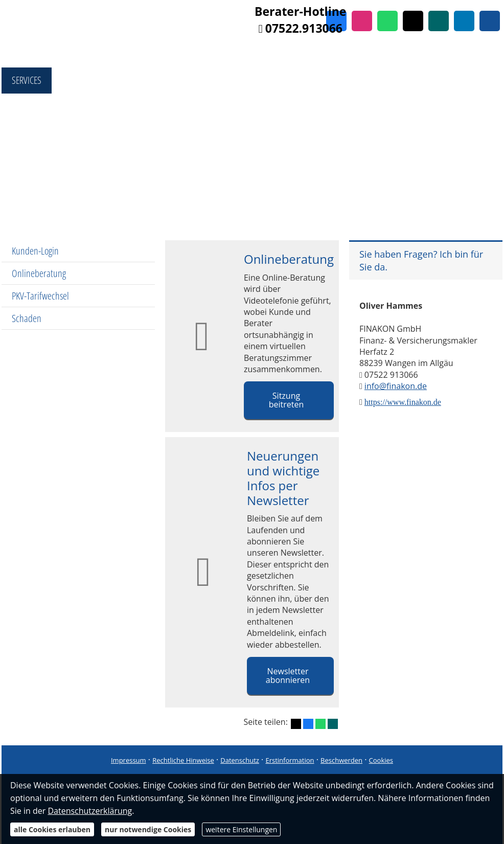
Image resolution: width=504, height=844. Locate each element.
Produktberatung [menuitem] (238, 54)
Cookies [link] (381, 760)
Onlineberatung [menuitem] (39, 273)
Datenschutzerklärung (90, 811)
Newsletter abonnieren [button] (288, 676)
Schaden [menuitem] (27, 318)
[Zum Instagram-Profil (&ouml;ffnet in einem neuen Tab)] (362, 21)
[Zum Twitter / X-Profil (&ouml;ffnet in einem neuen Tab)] (413, 21)
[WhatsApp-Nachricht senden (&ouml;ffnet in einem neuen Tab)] (387, 21)
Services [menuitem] (27, 80)
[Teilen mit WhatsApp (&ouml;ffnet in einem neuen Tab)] (320, 724)
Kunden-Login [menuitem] (35, 251)
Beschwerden (341, 760)
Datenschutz (240, 760)
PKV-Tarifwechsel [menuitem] (40, 296)
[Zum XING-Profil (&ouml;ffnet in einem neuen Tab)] (439, 21)
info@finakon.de (396, 386)
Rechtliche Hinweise (183, 760)
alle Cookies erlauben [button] (52, 829)
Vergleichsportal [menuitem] (154, 54)
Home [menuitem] (26, 54)
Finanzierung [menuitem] (315, 54)
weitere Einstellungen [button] (241, 829)
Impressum (129, 760)
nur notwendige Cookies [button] (148, 829)
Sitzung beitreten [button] (287, 400)
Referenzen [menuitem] (441, 54)
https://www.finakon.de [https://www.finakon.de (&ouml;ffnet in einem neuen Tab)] (403, 402)
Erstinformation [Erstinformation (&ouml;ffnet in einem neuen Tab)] (290, 760)
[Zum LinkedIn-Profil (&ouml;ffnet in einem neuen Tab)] (464, 21)
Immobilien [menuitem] (380, 54)
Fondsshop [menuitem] (81, 54)
